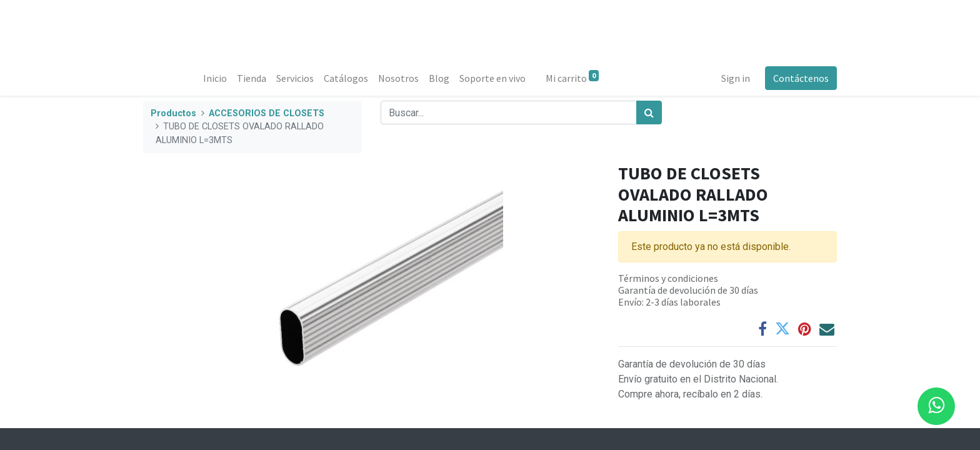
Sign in (736, 78)
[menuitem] (215, 78)
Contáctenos (801, 78)
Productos (173, 113)
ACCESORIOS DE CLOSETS (267, 113)
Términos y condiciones (668, 278)
